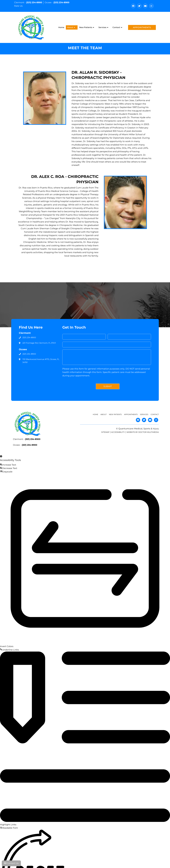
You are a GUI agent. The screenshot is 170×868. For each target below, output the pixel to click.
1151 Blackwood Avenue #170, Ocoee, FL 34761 (41, 361)
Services (102, 27)
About (70, 27)
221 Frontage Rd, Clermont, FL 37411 (39, 343)
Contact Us (11, 863)
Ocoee (48, 2)
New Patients (86, 27)
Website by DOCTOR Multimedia (143, 432)
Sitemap (105, 432)
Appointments (142, 27)
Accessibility (118, 432)
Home (61, 27)
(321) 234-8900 (34, 2)
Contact (116, 27)
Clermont (19, 2)
